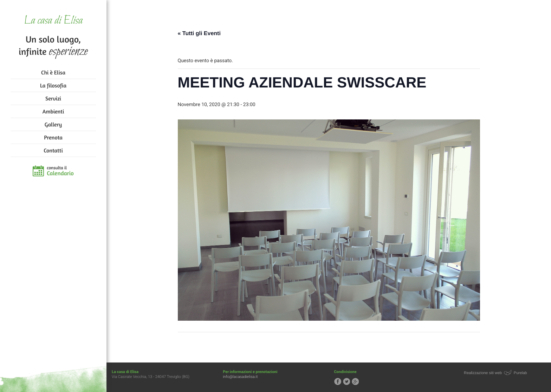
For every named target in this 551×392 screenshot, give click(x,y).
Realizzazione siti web (483, 373)
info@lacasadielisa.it (240, 377)
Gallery (53, 124)
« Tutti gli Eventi (199, 34)
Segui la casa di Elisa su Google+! (355, 381)
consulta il (60, 171)
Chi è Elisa (53, 72)
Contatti (53, 150)
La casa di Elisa (53, 21)
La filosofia (53, 85)
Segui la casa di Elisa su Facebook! (338, 381)
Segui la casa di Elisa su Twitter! (346, 381)
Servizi (53, 98)
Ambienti (53, 111)
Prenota (53, 137)
